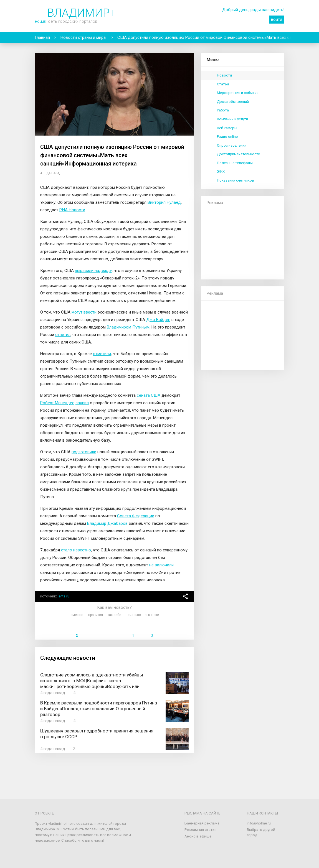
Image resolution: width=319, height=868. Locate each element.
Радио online (227, 137)
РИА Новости (72, 210)
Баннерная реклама (202, 823)
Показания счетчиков (236, 180)
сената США (149, 395)
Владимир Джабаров (107, 523)
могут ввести (84, 312)
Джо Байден (158, 320)
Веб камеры (227, 128)
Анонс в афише (198, 836)
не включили (161, 565)
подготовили (84, 452)
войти (277, 19)
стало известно (76, 550)
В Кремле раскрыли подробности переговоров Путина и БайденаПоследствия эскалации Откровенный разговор (99, 709)
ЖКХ (221, 171)
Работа (223, 110)
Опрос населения (232, 145)
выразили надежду (93, 271)
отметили (102, 354)
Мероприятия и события (238, 93)
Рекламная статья (200, 829)
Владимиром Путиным (128, 327)
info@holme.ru (259, 823)
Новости (224, 75)
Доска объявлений (233, 102)
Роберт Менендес (57, 403)
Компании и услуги (232, 119)
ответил (63, 335)
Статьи (223, 84)
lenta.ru (64, 596)
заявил (82, 403)
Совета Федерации (136, 516)
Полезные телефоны (235, 163)
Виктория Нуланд (164, 202)
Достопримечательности (239, 154)
